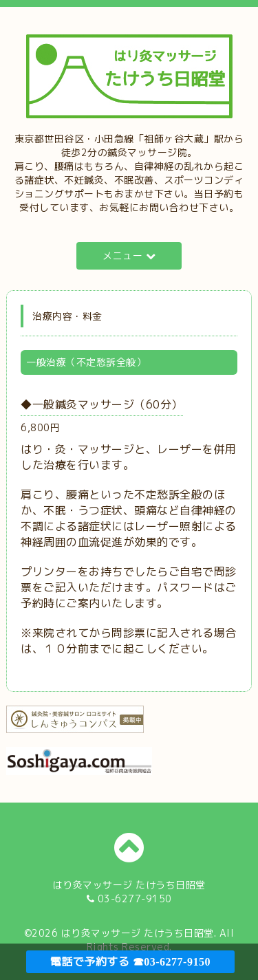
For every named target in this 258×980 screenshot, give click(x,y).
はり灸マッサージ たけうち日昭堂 (138, 933)
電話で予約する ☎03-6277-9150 (130, 962)
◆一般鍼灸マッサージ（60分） (102, 404)
